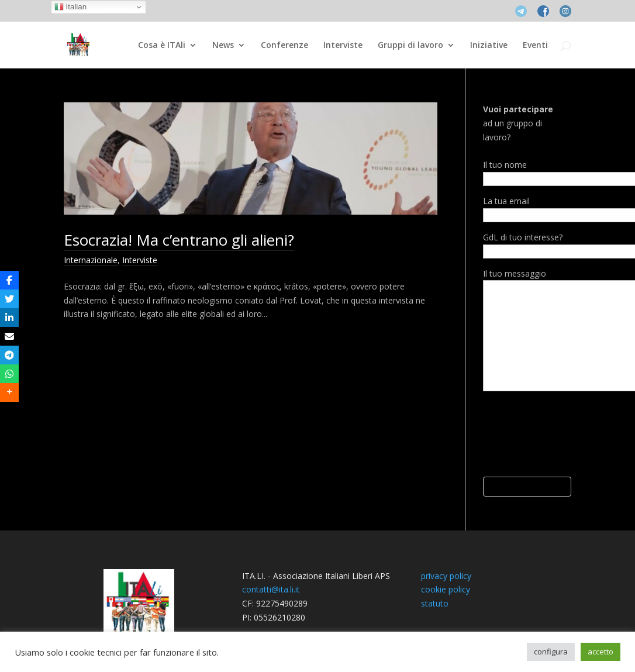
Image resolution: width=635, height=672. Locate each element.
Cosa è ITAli (162, 46)
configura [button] (551, 652)
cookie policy (446, 589)
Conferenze (284, 46)
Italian (70, 7)
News (223, 46)
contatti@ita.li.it (271, 589)
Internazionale (91, 260)
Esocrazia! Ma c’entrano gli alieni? (179, 240)
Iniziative (489, 46)
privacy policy (446, 576)
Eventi (535, 46)
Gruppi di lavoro (410, 46)
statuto (435, 603)
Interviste (343, 46)
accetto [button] (601, 652)
